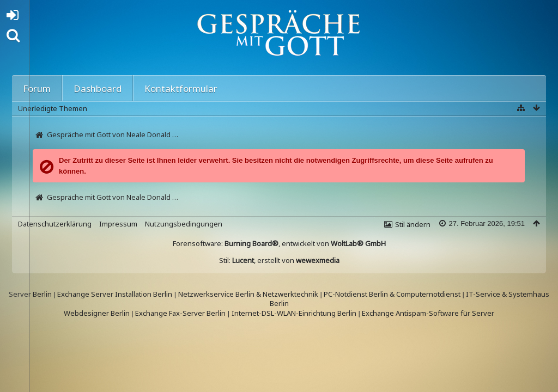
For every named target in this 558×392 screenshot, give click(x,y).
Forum (37, 88)
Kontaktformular (181, 88)
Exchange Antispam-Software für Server (428, 313)
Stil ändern (413, 224)
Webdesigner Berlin (97, 313)
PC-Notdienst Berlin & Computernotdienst (393, 294)
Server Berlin (30, 294)
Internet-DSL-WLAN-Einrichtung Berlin (294, 313)
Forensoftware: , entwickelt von (279, 243)
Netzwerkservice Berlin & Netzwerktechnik (248, 294)
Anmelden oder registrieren (16, 17)
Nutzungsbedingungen (184, 224)
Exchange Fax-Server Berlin (180, 313)
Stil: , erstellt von (279, 260)
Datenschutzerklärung (55, 224)
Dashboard (98, 88)
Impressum (118, 224)
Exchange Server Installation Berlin (115, 294)
